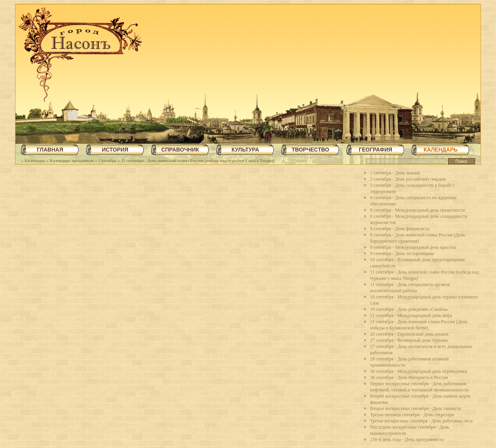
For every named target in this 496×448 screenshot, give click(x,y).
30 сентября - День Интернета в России (409, 377)
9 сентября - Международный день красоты (413, 247)
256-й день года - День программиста (407, 439)
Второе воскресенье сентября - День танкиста (416, 408)
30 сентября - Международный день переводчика (418, 371)
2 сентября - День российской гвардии (408, 179)
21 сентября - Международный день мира (411, 315)
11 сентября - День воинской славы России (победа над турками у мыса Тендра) (198, 160)
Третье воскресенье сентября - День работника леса (421, 421)
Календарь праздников (72, 160)
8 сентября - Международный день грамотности (418, 210)
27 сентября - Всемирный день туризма (409, 340)
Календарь (35, 160)
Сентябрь (107, 160)
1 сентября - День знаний (395, 173)
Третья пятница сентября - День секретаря (412, 415)
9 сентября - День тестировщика (402, 253)
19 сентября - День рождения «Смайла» (409, 309)
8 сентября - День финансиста (400, 229)
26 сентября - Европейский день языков (409, 334)
